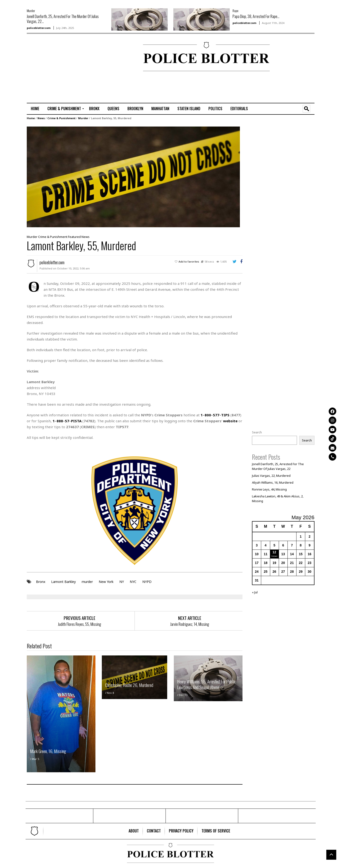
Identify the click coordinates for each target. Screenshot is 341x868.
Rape (236, 11)
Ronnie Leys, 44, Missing (269, 489)
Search (257, 432)
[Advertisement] (41, 57)
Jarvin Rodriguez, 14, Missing (190, 624)
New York (106, 581)
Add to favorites (189, 261)
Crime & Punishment (61, 118)
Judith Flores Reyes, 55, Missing (80, 624)
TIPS (225, 415)
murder (87, 581)
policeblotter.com (39, 28)
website (230, 421)
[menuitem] (35, 109)
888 (60, 421)
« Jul (255, 592)
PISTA (76, 421)
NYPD (147, 581)
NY (122, 581)
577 (216, 415)
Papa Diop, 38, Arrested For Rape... (256, 16)
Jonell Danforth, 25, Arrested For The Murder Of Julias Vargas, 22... (63, 19)
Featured (74, 237)
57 (67, 421)
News (41, 118)
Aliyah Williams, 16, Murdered (273, 482)
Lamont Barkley (63, 581)
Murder (31, 11)
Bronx (41, 581)
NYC (133, 581)
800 (208, 415)
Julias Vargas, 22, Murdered (271, 476)
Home (31, 118)
